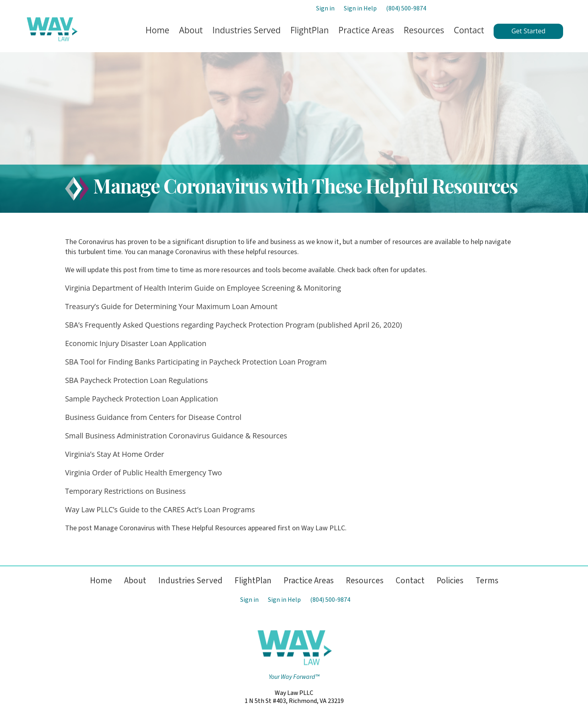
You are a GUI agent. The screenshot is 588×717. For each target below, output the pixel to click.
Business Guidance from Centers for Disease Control (153, 417)
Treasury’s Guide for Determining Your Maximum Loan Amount (171, 306)
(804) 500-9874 (406, 8)
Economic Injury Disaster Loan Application (136, 343)
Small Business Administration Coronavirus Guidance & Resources (176, 436)
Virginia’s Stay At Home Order (115, 454)
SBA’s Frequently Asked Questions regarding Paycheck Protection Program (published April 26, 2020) (234, 325)
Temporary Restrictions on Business (125, 491)
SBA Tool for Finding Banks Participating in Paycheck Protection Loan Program (196, 362)
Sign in (325, 8)
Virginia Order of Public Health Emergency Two (144, 473)
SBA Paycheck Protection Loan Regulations (137, 380)
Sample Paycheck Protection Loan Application (142, 399)
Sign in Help (360, 8)
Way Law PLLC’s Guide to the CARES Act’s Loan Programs (160, 509)
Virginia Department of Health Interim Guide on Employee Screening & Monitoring (203, 288)
